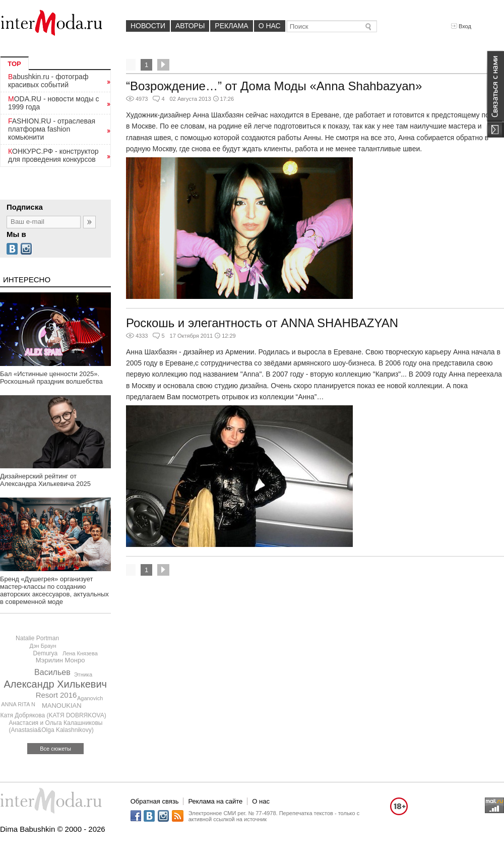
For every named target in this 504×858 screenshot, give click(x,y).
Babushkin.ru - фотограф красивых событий (48, 81)
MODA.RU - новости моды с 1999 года (54, 103)
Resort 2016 (56, 695)
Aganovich (90, 698)
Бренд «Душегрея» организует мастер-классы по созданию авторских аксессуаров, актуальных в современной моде (54, 590)
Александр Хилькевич (56, 684)
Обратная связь (155, 801)
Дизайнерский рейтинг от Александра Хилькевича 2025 (45, 480)
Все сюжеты (55, 749)
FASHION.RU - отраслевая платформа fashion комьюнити (52, 129)
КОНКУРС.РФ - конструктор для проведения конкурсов (53, 155)
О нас (270, 26)
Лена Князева (80, 653)
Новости (148, 26)
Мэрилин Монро (60, 660)
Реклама (231, 26)
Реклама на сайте (215, 801)
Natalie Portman (37, 638)
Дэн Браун (43, 646)
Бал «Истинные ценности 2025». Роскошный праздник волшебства (51, 378)
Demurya (46, 653)
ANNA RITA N (18, 704)
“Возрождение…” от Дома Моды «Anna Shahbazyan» (274, 86)
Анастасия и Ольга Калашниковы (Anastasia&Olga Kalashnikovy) (56, 726)
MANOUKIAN (62, 706)
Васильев (52, 672)
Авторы (190, 26)
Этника (83, 675)
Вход (461, 26)
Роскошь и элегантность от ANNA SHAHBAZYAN (262, 323)
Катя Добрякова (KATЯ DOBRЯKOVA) (53, 715)
